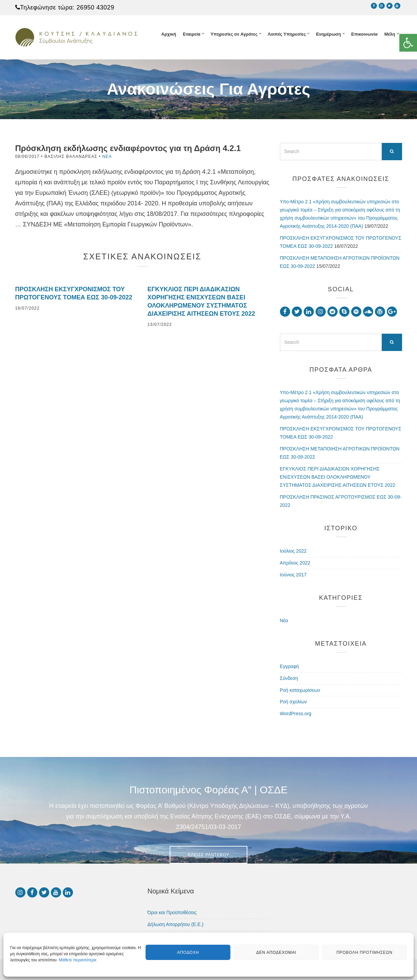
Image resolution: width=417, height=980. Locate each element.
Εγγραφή (289, 666)
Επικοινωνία (364, 34)
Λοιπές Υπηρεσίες (287, 34)
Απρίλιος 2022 (295, 563)
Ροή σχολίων (293, 702)
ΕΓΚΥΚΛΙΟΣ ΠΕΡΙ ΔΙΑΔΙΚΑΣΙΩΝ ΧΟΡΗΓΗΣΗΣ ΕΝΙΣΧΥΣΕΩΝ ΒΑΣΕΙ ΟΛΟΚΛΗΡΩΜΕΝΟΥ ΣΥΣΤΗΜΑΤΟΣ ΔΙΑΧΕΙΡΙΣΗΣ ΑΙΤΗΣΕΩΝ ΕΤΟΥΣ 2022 (338, 477)
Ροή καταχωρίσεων (300, 690)
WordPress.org (296, 714)
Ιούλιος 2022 (293, 551)
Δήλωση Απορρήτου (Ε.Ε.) (176, 924)
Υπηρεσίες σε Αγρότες (234, 34)
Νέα (107, 156)
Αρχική (169, 34)
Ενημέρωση (328, 34)
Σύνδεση (289, 678)
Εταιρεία (192, 34)
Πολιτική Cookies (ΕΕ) (171, 936)
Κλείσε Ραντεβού (208, 855)
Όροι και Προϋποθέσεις (172, 912)
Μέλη (390, 34)
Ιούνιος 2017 (293, 575)
